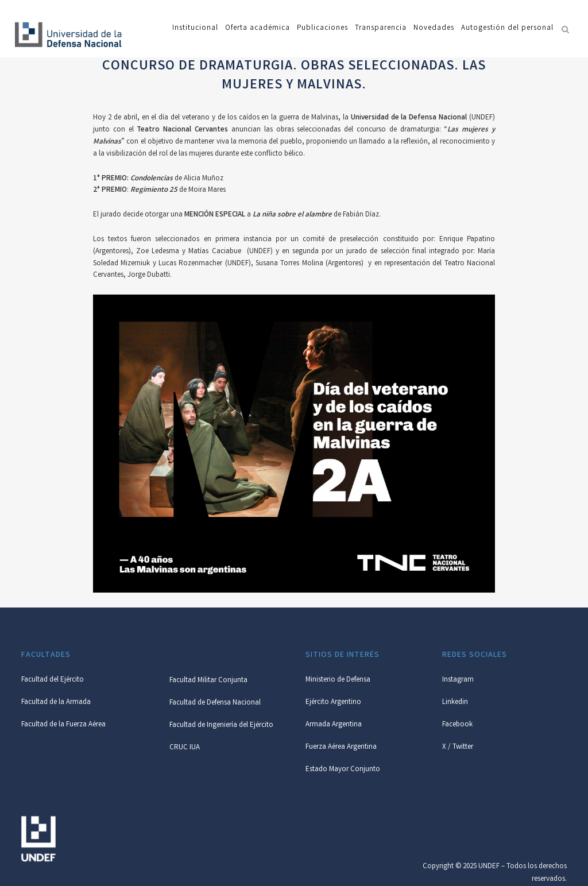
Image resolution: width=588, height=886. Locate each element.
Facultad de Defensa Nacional (215, 703)
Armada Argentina (334, 725)
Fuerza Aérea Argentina (341, 747)
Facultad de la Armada (56, 703)
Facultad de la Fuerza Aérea (63, 725)
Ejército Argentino (333, 703)
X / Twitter (458, 747)
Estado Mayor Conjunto (343, 770)
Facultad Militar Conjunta (208, 681)
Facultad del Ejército (53, 680)
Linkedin (455, 703)
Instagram (458, 680)
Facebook (457, 725)
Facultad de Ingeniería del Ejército (221, 726)
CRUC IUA (185, 748)
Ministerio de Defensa (338, 680)
